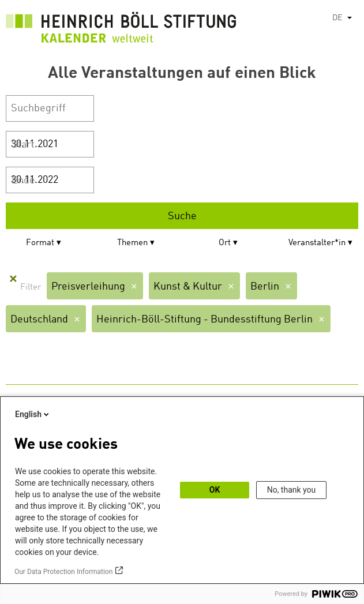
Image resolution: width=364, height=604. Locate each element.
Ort (225, 243)
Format (40, 243)
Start (23, 145)
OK (215, 490)
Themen (132, 243)
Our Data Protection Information (63, 572)
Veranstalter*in (317, 243)
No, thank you (292, 490)
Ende (23, 181)
